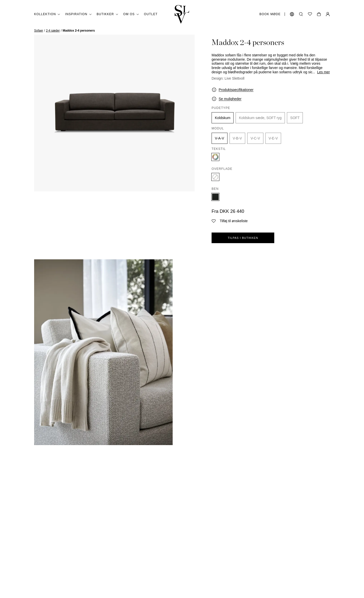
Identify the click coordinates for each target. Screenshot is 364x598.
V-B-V (237, 138)
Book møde (270, 14)
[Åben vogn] (319, 14)
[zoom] (114, 113)
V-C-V (255, 138)
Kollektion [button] (47, 14)
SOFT (295, 118)
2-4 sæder (53, 31)
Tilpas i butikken (243, 238)
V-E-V (273, 138)
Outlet (151, 14)
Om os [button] (131, 14)
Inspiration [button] (78, 14)
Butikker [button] (107, 14)
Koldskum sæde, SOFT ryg (260, 118)
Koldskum (223, 118)
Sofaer (39, 31)
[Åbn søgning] (301, 14)
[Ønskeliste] (310, 14)
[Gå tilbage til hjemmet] (182, 14)
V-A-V (220, 138)
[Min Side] (328, 14)
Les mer (323, 72)
